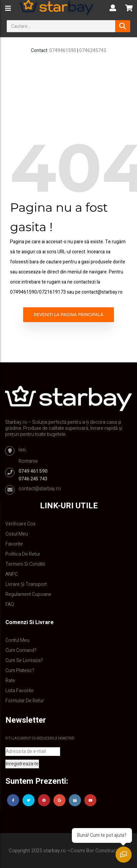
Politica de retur (23, 554)
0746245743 (93, 50)
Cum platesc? (20, 671)
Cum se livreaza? (24, 660)
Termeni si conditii (25, 564)
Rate (10, 681)
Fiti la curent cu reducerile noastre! (40, 738)
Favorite (14, 544)
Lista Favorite (19, 691)
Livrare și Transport (26, 584)
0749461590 (63, 50)
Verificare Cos (20, 524)
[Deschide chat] (124, 855)
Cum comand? (21, 650)
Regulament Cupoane (28, 594)
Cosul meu (17, 534)
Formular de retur (25, 701)
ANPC (12, 574)
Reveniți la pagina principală (68, 315)
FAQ (10, 604)
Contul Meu (17, 640)
